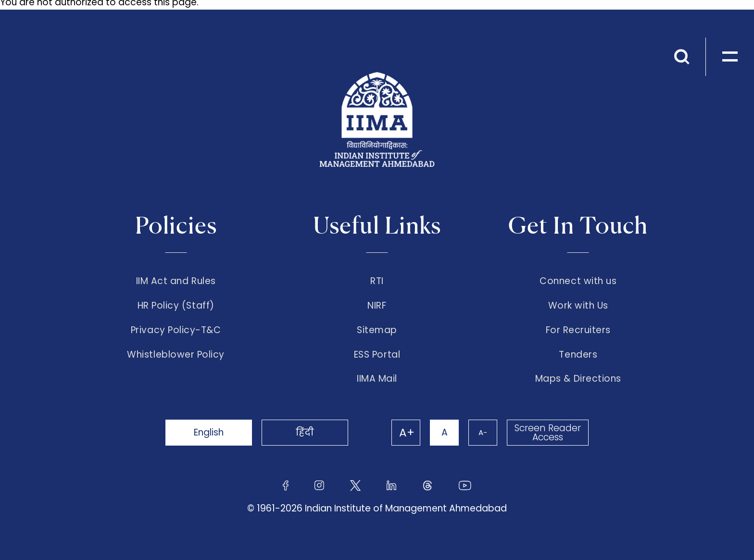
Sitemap (377, 330)
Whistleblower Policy (176, 355)
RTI (377, 281)
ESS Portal (377, 355)
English (209, 432)
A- (483, 432)
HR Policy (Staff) (176, 306)
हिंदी (305, 432)
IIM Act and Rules (176, 281)
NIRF (377, 306)
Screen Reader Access (548, 433)
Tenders (578, 355)
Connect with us (578, 281)
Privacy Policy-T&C (176, 330)
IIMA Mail (377, 379)
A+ (407, 433)
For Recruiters (578, 330)
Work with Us (578, 306)
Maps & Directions (578, 379)
